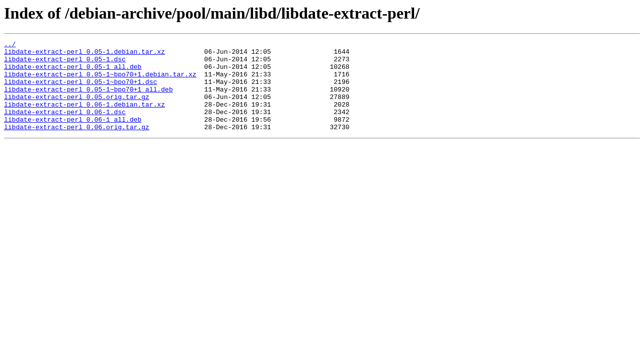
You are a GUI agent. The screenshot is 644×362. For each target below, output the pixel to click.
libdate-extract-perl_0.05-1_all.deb (73, 72)
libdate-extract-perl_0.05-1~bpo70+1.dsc (80, 90)
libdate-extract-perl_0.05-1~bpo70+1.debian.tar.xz (100, 81)
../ (10, 45)
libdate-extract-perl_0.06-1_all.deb (73, 136)
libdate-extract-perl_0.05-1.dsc (65, 63)
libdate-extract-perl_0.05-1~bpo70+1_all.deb (88, 100)
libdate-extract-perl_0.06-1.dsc (65, 127)
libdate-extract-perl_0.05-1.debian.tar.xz (85, 54)
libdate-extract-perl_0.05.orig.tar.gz (77, 109)
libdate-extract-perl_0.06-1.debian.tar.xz (85, 118)
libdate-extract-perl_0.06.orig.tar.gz (77, 145)
